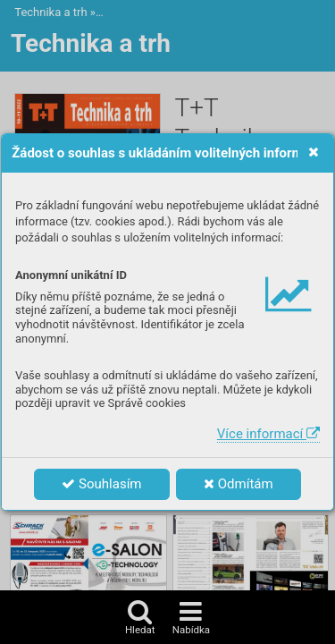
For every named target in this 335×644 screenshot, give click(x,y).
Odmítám (239, 484)
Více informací (268, 434)
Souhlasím (101, 484)
